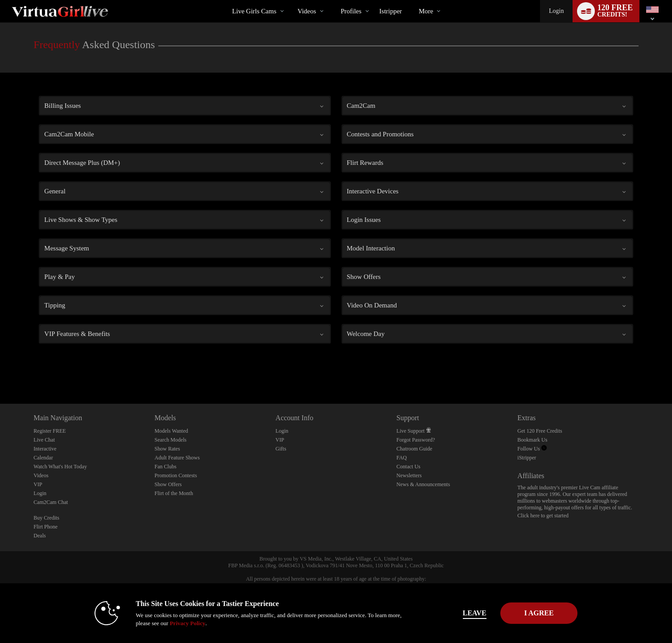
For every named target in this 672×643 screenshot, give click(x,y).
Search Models (171, 440)
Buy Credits (46, 518)
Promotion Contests (176, 475)
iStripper (527, 458)
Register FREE (49, 431)
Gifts (281, 449)
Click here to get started (543, 516)
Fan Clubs (166, 467)
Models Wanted (171, 431)
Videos (307, 11)
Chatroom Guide (414, 449)
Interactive (45, 449)
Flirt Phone (45, 527)
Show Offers (168, 484)
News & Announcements (423, 484)
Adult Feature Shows (177, 458)
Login (556, 11)
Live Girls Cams (254, 11)
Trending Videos (290, 0)
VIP (38, 484)
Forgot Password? (416, 440)
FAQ (402, 458)
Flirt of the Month (174, 493)
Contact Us (408, 467)
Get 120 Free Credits (540, 431)
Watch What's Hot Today (60, 467)
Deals (39, 536)
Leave (460, 613)
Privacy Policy (173, 623)
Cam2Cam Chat (51, 502)
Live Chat (44, 440)
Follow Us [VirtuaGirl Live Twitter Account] (532, 449)
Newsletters (409, 475)
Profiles (351, 11)
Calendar (43, 458)
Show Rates (167, 449)
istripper (391, 11)
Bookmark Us (532, 440)
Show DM (0, 371)
